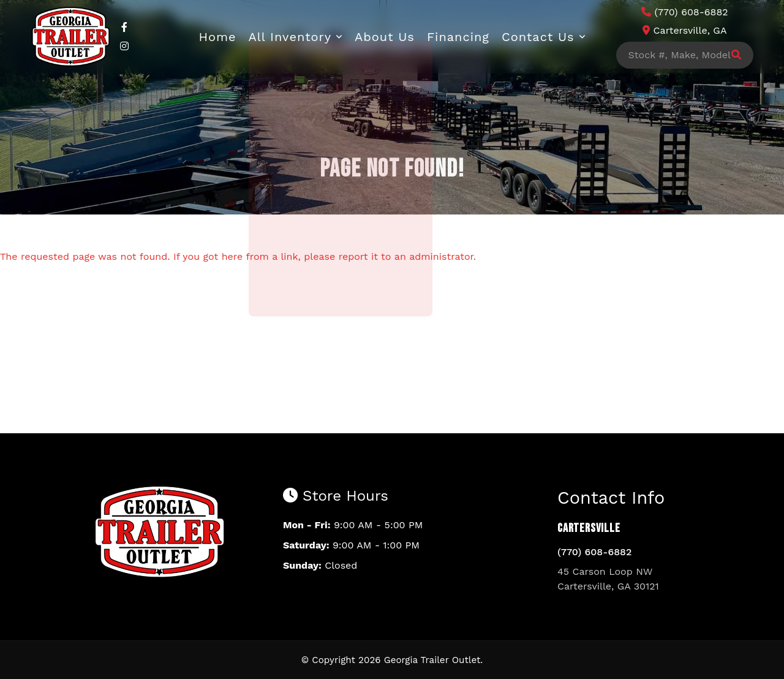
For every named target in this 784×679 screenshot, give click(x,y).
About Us (385, 37)
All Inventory (290, 37)
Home (217, 37)
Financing (458, 37)
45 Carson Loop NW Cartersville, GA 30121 (608, 579)
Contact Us (538, 37)
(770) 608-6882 (594, 552)
